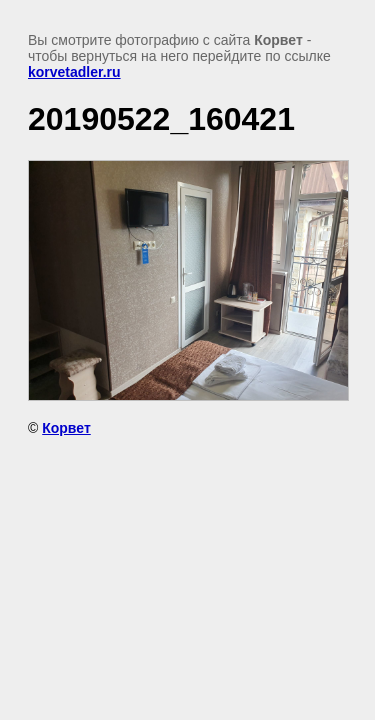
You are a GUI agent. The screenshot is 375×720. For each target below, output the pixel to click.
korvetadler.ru (74, 72)
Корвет (66, 428)
